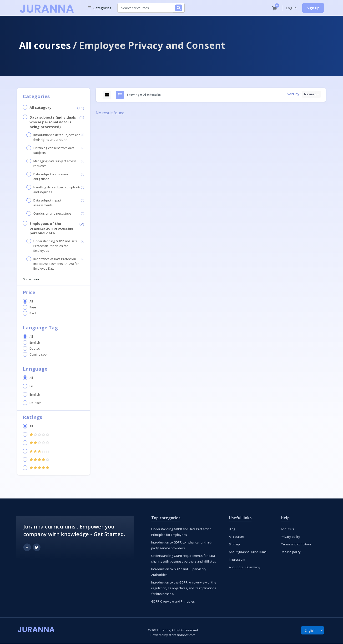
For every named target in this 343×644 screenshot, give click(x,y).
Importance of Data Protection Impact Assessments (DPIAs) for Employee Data (56, 264)
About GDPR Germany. (245, 567)
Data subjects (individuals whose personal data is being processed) (53, 122)
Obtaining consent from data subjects (54, 151)
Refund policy (291, 552)
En (31, 386)
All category (40, 108)
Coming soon (39, 355)
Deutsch (35, 349)
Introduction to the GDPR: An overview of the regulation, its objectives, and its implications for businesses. (184, 588)
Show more (31, 279)
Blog (232, 529)
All (31, 302)
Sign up (313, 8)
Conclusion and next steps (52, 214)
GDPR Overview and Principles (173, 602)
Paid (33, 314)
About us (287, 529)
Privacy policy (290, 537)
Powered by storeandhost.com (173, 635)
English (35, 343)
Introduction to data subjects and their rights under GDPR (57, 138)
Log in (291, 8)
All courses (45, 45)
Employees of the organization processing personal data (51, 228)
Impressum (237, 560)
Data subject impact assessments (47, 203)
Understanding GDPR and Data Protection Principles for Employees (55, 246)
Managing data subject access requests (55, 164)
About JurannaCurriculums (248, 552)
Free (33, 308)
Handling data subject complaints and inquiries (57, 190)
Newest (310, 94)
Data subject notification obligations (51, 177)
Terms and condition (296, 544)
